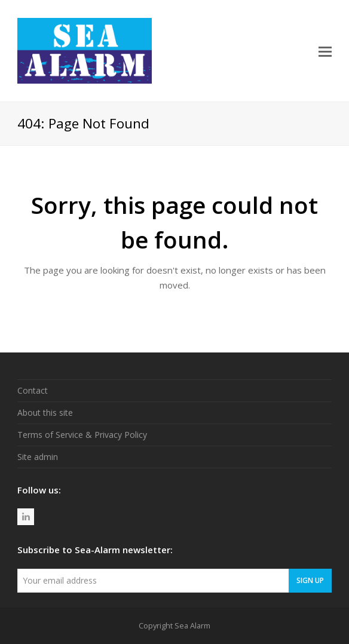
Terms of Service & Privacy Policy (82, 435)
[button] (325, 51)
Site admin (38, 457)
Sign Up (310, 580)
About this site (45, 413)
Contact (33, 390)
